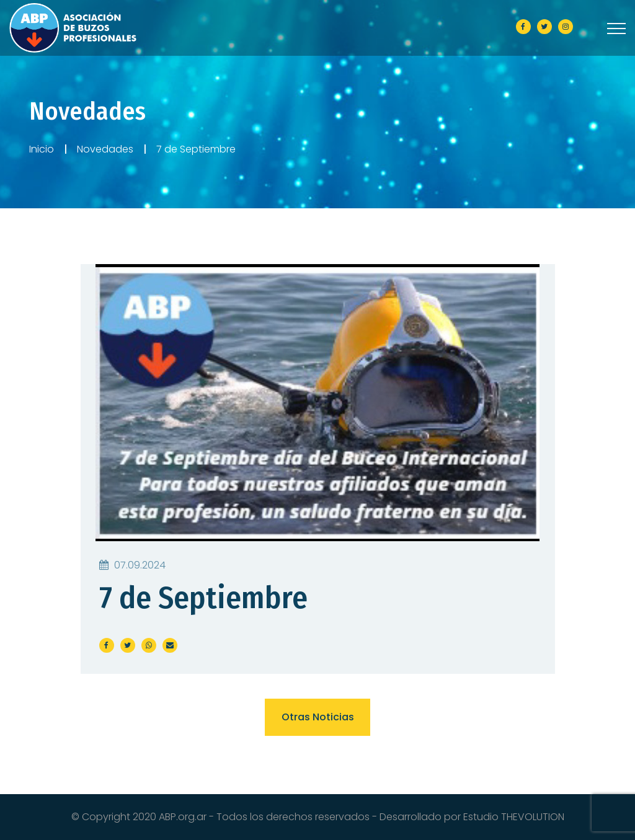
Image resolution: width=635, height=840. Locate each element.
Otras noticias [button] (318, 717)
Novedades (105, 149)
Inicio (42, 149)
